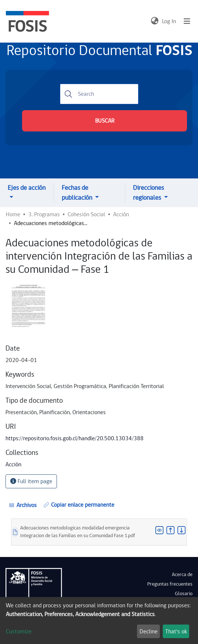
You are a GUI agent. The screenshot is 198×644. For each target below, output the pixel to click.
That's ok (176, 632)
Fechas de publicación (78, 193)
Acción (121, 214)
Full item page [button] (31, 481)
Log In (169, 21)
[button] (154, 21)
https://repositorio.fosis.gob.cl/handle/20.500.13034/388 (75, 438)
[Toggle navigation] (187, 21)
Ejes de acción (27, 188)
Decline (149, 632)
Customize (19, 632)
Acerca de (182, 575)
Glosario (184, 594)
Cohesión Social (86, 214)
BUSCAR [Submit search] (105, 121)
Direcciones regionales (148, 193)
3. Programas (44, 214)
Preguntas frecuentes (170, 584)
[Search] (99, 94)
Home (13, 214)
